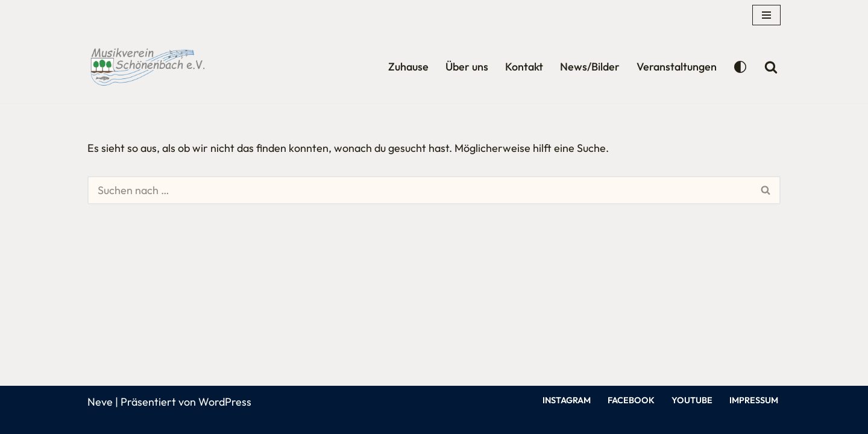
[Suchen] (771, 67)
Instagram (567, 400)
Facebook (631, 400)
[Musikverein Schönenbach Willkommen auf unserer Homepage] (148, 67)
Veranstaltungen (677, 67)
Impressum (754, 400)
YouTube (692, 400)
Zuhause (408, 67)
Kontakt (524, 67)
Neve (100, 402)
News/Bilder (590, 67)
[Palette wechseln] (740, 67)
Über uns (467, 67)
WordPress (225, 402)
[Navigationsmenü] (766, 15)
